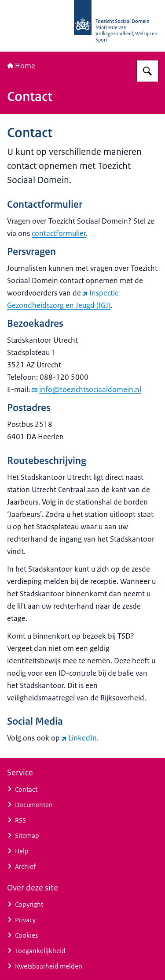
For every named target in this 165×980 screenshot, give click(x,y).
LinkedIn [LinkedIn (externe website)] (79, 738)
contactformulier (59, 233)
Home (21, 66)
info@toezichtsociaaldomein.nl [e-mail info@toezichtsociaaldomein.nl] (86, 389)
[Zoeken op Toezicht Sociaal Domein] (147, 71)
